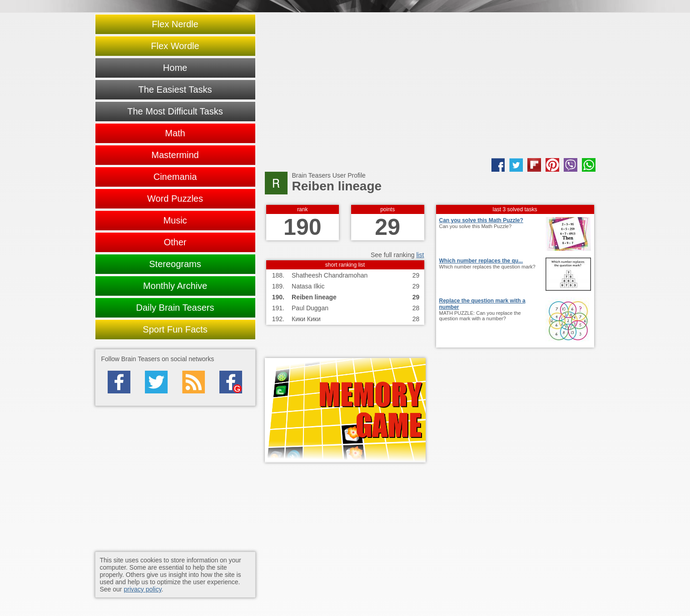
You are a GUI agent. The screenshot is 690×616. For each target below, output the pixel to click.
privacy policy (142, 589)
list (420, 255)
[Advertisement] (430, 85)
